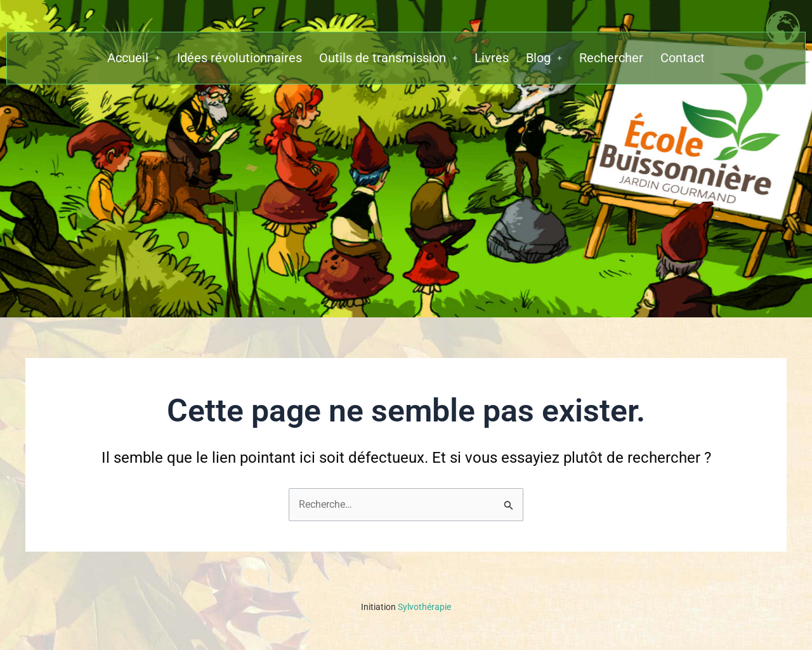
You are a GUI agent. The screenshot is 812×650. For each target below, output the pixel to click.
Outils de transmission (388, 59)
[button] (134, 59)
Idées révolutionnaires (239, 59)
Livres (492, 59)
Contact (683, 59)
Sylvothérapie (406, 607)
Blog (544, 59)
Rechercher (611, 59)
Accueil (134, 59)
